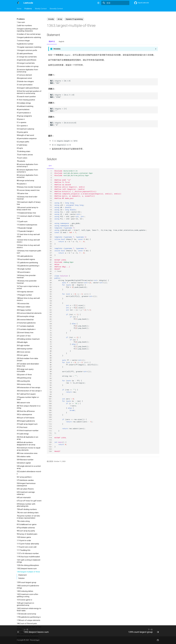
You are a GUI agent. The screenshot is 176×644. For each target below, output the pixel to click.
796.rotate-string (23, 521)
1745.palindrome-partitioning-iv (29, 617)
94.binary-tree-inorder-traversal (29, 187)
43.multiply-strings (24, 103)
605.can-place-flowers (25, 489)
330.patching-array (24, 378)
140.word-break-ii (23, 272)
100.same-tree (22, 193)
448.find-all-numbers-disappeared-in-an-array (26, 443)
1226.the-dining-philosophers (28, 565)
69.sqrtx (20, 148)
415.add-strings (23, 434)
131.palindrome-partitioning (27, 263)
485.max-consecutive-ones (27, 453)
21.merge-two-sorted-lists (27, 57)
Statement (22, 575)
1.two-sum (21, 22)
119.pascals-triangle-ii (25, 231)
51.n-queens (22, 122)
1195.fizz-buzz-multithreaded (28, 557)
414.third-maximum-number (28, 431)
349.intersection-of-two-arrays (28, 388)
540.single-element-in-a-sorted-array (29, 467)
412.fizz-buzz (22, 427)
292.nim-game (22, 355)
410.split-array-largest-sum (27, 424)
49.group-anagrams (24, 116)
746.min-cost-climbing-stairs (28, 513)
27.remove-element (24, 75)
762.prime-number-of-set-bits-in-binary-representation (29, 517)
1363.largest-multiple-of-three (28, 572)
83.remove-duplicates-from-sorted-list (28, 176)
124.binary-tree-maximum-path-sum (29, 252)
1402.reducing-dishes (25, 591)
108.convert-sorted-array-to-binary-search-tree (28, 209)
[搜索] (115, 3)
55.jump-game (22, 132)
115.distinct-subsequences (27, 225)
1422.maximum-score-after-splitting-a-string (28, 595)
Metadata (57, 49)
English (61, 42)
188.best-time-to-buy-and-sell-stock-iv (28, 299)
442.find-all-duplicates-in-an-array (28, 438)
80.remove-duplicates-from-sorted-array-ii (28, 165)
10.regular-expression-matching (29, 47)
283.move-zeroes (24, 352)
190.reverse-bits (23, 304)
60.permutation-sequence (27, 138)
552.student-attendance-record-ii (29, 473)
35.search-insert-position (26, 97)
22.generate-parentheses (27, 60)
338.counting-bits (23, 381)
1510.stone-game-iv (24, 600)
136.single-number (24, 269)
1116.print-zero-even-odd (27, 547)
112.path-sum (22, 221)
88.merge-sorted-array (25, 181)
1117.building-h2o (24, 550)
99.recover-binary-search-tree (28, 190)
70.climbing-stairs (24, 151)
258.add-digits (22, 342)
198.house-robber (24, 307)
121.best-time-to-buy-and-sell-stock (28, 236)
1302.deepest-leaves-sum (27, 569)
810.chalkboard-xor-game (27, 524)
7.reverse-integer (23, 41)
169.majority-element (25, 292)
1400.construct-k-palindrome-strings (28, 587)
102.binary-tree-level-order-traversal (27, 198)
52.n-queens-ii (22, 126)
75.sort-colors (22, 158)
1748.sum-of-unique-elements (28, 620)
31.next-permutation (25, 85)
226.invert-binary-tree (25, 333)
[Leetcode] (18, 3)
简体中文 (52, 42)
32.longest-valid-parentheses (28, 88)
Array (60, 19)
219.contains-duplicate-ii (26, 329)
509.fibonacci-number (25, 460)
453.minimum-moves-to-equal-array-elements (29, 449)
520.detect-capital (24, 463)
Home (19, 9)
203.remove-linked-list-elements (29, 313)
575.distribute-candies (25, 480)
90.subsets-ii (22, 184)
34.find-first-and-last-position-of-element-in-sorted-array (29, 92)
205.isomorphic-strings (25, 316)
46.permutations (23, 109)
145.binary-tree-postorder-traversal (27, 282)
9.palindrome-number (25, 44)
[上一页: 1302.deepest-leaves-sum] (34, 631)
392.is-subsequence (24, 414)
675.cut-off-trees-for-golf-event (29, 501)
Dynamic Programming (74, 19)
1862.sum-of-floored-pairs (27, 624)
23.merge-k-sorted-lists (26, 63)
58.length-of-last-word (25, 135)
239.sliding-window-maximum (28, 339)
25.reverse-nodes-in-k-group (28, 66)
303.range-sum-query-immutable (25, 370)
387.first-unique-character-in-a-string (29, 407)
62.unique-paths (23, 142)
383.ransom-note (23, 403)
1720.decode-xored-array (26, 614)
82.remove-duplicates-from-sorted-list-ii (28, 171)
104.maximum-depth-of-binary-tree (29, 203)
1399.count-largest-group (27, 582)
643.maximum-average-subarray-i (26, 493)
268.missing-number (25, 349)
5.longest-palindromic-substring (29, 37)
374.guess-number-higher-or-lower (28, 398)
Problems (28, 9)
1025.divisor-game (24, 537)
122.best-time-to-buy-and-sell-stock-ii (28, 241)
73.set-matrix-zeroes (25, 155)
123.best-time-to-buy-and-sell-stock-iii (28, 246)
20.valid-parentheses (25, 54)
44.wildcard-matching (25, 106)
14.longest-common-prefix (27, 50)
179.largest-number (24, 295)
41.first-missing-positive (26, 100)
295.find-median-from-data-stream (28, 359)
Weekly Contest (41, 9)
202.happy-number (24, 310)
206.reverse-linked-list (25, 320)
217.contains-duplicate (25, 326)
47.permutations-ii (24, 113)
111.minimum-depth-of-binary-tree (29, 217)
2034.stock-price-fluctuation (27, 638)
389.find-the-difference (26, 411)
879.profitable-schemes (26, 528)
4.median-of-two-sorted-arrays (29, 34)
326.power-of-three (24, 375)
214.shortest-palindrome (26, 323)
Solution (21, 578)
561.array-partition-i (24, 477)
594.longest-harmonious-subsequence (26, 484)
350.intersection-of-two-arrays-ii (29, 391)
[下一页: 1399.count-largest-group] (143, 631)
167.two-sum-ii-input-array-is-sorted (28, 287)
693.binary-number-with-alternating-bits (26, 505)
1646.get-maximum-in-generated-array (26, 604)
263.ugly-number (23, 345)
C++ (50, 166)
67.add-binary (22, 145)
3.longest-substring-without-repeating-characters (28, 30)
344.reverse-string (24, 384)
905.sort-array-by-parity (26, 531)
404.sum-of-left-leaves (26, 418)
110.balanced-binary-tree (26, 213)
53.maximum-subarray (25, 129)
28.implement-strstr (24, 78)
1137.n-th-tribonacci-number (28, 553)
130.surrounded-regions (26, 259)
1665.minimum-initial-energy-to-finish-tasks (29, 609)
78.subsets (21, 161)
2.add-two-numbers (24, 26)
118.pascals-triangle (24, 228)
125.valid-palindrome (25, 256)
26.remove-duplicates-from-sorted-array (28, 71)
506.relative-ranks (24, 457)
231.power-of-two (24, 336)
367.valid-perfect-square (26, 394)
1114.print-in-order (24, 540)
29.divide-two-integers (25, 81)
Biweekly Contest (56, 9)
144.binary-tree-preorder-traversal (27, 276)
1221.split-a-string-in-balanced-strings (29, 561)
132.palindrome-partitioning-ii (28, 266)
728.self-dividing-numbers (27, 509)
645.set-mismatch (24, 497)
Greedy (51, 19)
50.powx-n (21, 119)
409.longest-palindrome (26, 421)
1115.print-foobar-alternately (28, 544)
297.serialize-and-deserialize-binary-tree (28, 365)
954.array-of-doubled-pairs (27, 534)
